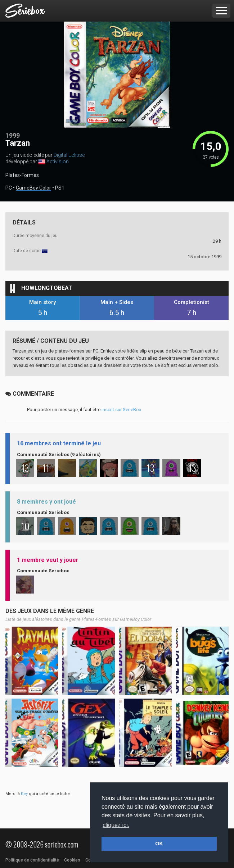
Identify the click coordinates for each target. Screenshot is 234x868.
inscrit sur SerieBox (121, 410)
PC (9, 188)
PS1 (60, 188)
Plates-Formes (22, 175)
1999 (13, 135)
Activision (58, 162)
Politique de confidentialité (32, 860)
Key (24, 794)
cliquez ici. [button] (116, 825)
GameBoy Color (33, 188)
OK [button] (159, 844)
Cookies (72, 860)
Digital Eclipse (69, 155)
